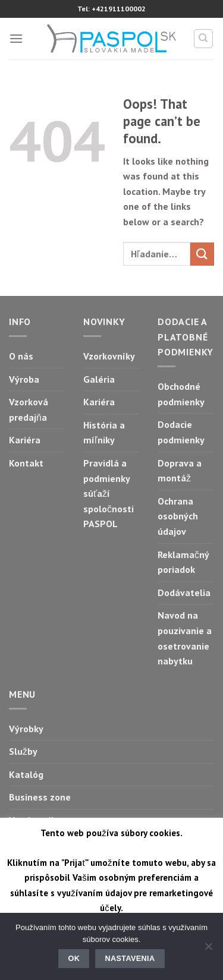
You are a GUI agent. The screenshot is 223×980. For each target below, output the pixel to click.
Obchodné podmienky (181, 394)
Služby (23, 751)
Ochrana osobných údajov (178, 516)
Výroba (24, 379)
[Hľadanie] (204, 39)
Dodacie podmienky (181, 432)
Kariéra (25, 440)
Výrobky (26, 729)
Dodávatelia (184, 593)
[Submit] (202, 254)
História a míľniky (104, 433)
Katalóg (26, 774)
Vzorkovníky (109, 356)
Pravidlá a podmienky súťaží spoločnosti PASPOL (109, 493)
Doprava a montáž (180, 471)
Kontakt (26, 463)
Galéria (99, 379)
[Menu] (16, 38)
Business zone (40, 797)
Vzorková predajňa (29, 409)
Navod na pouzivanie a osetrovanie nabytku (185, 638)
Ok (74, 959)
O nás (21, 356)
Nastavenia (130, 959)
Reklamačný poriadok (183, 562)
